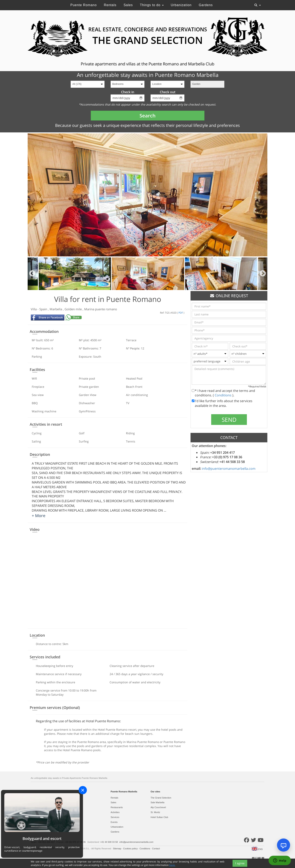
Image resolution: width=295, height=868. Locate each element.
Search (147, 115)
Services (115, 817)
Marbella (56, 309)
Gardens (206, 5)
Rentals (110, 5)
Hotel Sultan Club (159, 817)
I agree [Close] (240, 863)
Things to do (152, 5)
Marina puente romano (101, 309)
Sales (128, 5)
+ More (39, 516)
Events (114, 822)
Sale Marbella (157, 802)
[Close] (83, 790)
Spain (44, 309)
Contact (156, 849)
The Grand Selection (161, 798)
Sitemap (117, 849)
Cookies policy (131, 849)
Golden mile (74, 309)
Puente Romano (83, 5)
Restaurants (117, 807)
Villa (34, 309)
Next (263, 274)
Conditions (224, 395)
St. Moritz (155, 812)
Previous (32, 274)
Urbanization (181, 5)
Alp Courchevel (158, 807)
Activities (115, 812)
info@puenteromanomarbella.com (229, 469)
